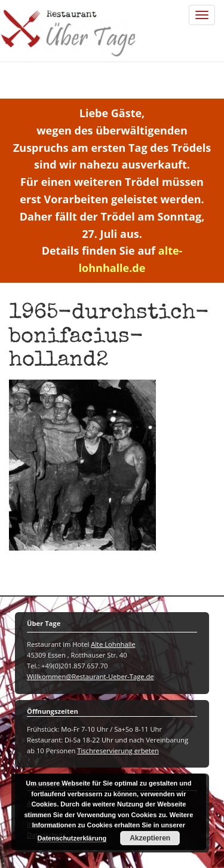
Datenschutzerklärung (72, 838)
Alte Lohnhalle (113, 644)
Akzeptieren (150, 838)
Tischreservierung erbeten (118, 751)
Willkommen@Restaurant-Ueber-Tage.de (90, 676)
